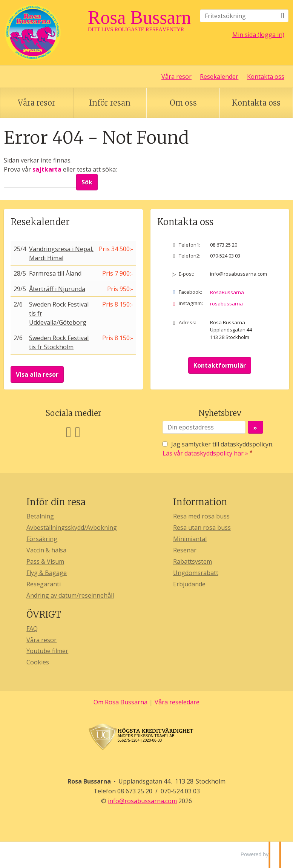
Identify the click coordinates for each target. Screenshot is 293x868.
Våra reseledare (177, 702)
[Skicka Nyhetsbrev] (255, 427)
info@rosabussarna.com (239, 274)
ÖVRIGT (44, 614)
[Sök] (40, 181)
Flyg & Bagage (47, 573)
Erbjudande (189, 584)
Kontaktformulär (220, 365)
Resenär (185, 550)
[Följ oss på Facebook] (69, 431)
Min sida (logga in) (258, 35)
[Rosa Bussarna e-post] (142, 801)
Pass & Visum (45, 561)
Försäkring (42, 539)
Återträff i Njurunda (57, 289)
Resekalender (219, 77)
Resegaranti (44, 584)
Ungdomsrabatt (196, 573)
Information (200, 502)
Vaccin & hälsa (46, 550)
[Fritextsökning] (239, 16)
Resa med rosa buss (201, 516)
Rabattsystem (193, 561)
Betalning (40, 516)
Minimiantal (190, 539)
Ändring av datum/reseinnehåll (70, 595)
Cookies (38, 662)
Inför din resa (56, 502)
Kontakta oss (266, 77)
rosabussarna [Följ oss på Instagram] (226, 304)
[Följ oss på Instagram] (78, 431)
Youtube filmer (47, 651)
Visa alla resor (37, 374)
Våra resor (176, 77)
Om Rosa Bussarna (120, 702)
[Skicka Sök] (87, 182)
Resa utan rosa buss (202, 528)
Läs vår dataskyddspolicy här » (205, 453)
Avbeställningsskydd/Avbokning (72, 528)
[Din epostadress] (204, 427)
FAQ (32, 629)
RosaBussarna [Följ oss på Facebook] (227, 292)
